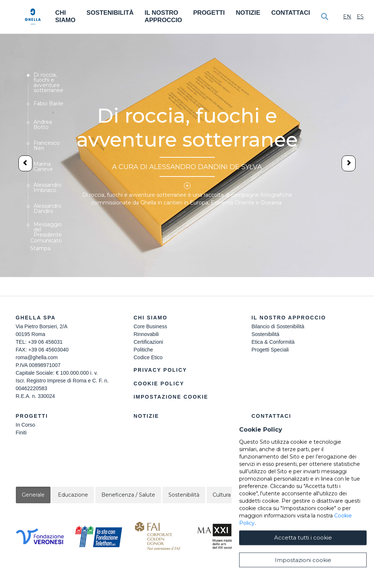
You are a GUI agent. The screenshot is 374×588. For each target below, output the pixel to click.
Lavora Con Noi (269, 425)
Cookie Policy (159, 384)
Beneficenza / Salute (128, 495)
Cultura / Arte (230, 495)
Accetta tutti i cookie (303, 565)
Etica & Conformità (273, 342)
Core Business (150, 326)
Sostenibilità (110, 13)
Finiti (21, 433)
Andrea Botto (43, 125)
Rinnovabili (146, 334)
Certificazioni (148, 342)
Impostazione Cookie (171, 397)
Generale (33, 495)
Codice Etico (148, 357)
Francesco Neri (47, 146)
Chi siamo (150, 318)
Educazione (73, 495)
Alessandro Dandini (48, 209)
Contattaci (291, 13)
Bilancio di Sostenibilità (278, 326)
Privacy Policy (160, 370)
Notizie (248, 13)
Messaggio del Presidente (48, 230)
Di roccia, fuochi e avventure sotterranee (48, 83)
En (347, 17)
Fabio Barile (48, 104)
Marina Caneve (43, 167)
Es (360, 17)
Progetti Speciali (270, 350)
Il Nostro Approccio (164, 16)
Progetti (209, 13)
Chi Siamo (65, 16)
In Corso (26, 425)
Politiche (143, 350)
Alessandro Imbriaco (48, 188)
